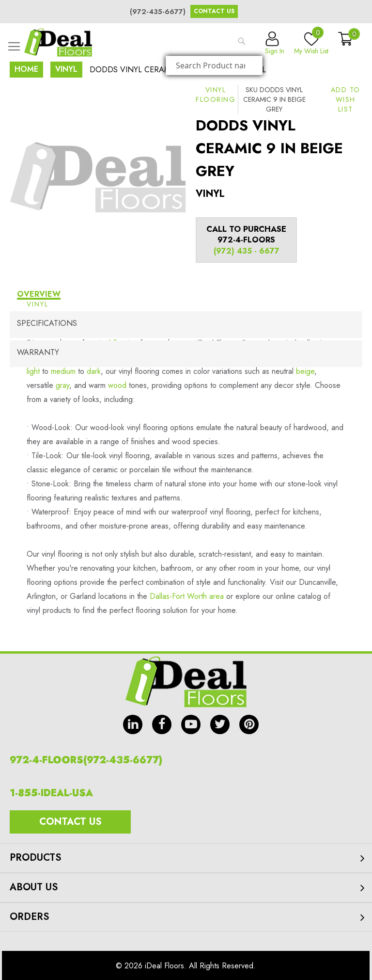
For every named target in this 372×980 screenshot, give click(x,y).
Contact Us (214, 11)
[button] (346, 99)
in (133, 724)
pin (249, 724)
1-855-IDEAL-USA (51, 793)
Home (26, 69)
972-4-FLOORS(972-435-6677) (86, 760)
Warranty (38, 352)
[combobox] (214, 65)
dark (94, 371)
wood (117, 385)
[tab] (186, 296)
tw (220, 724)
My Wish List (311, 44)
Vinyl (66, 69)
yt (191, 724)
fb (162, 724)
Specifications (47, 323)
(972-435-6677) (158, 12)
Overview (39, 294)
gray (62, 385)
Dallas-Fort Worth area (187, 596)
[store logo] (58, 42)
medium (63, 371)
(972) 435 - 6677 (247, 251)
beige (305, 371)
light (33, 371)
